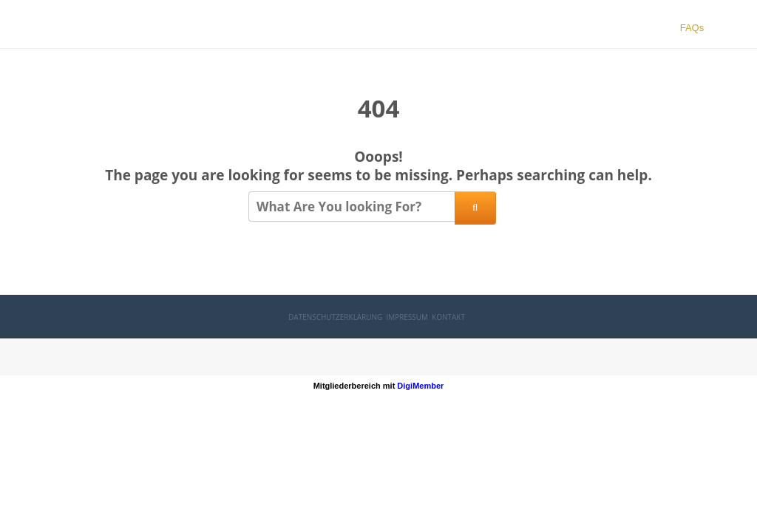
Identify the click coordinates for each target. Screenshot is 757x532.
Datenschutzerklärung (335, 317)
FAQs (692, 28)
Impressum (407, 317)
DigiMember (420, 386)
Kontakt (448, 317)
